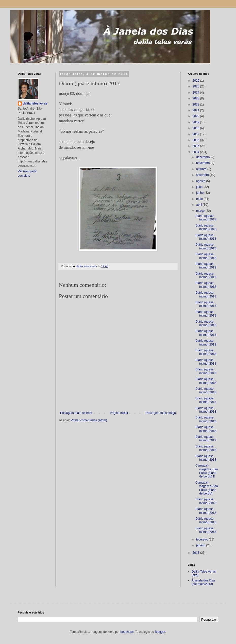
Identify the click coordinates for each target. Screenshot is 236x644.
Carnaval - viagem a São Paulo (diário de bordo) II (207, 471)
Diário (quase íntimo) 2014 (206, 237)
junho (200, 193)
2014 (196, 152)
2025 (196, 86)
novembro (203, 163)
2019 (196, 122)
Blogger (160, 632)
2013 (196, 553)
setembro (203, 175)
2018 (196, 128)
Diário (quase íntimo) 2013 (206, 218)
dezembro (203, 157)
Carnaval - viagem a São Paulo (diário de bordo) (207, 488)
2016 (196, 140)
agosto (201, 181)
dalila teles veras (35, 103)
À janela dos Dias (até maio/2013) (203, 582)
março (201, 211)
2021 (196, 110)
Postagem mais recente (76, 413)
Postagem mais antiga (161, 413)
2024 (196, 93)
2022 (196, 104)
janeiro (201, 545)
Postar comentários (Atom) (89, 420)
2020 (196, 116)
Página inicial (119, 413)
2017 (196, 134)
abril (199, 205)
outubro (202, 169)
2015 (196, 146)
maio (200, 199)
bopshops (127, 632)
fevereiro (203, 540)
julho (200, 187)
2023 (196, 98)
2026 (196, 81)
